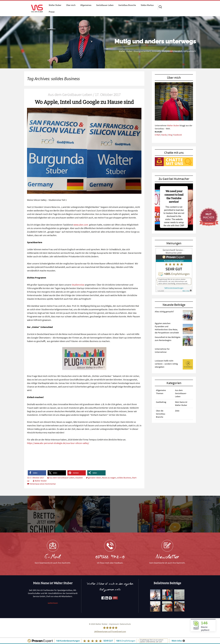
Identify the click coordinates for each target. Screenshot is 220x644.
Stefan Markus (147, 5)
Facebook (178, 135)
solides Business (124, 478)
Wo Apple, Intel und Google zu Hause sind (84, 102)
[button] (37, 473)
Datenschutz (125, 624)
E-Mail (157, 135)
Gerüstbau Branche (127, 5)
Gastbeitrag (161, 402)
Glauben (79, 478)
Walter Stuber (55, 5)
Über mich (71, 5)
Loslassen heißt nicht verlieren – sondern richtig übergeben (166, 364)
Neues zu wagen (109, 478)
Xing (170, 135)
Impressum (114, 624)
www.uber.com (81, 225)
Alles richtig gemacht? (164, 312)
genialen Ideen (95, 478)
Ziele (177, 411)
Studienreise (78, 285)
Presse (52, 12)
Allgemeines (86, 5)
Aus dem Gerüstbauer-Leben (62, 478)
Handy (164, 135)
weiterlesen (53, 603)
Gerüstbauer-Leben (105, 5)
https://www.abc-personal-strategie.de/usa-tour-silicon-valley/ (58, 443)
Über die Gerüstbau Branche (161, 414)
